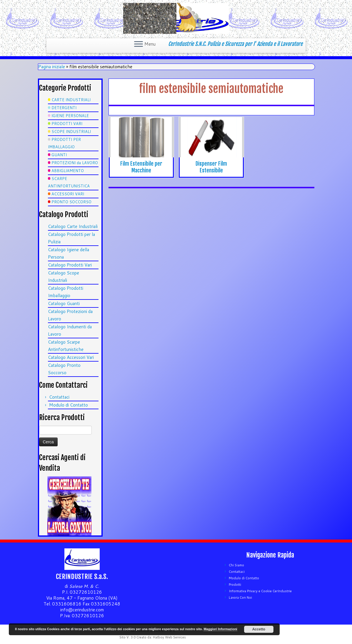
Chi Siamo (236, 565)
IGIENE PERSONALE (70, 116)
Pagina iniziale (52, 67)
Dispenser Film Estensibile (211, 167)
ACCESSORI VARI (68, 194)
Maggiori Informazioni (220, 629)
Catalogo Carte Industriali (73, 226)
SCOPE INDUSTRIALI (71, 132)
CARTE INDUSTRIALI (71, 100)
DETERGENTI (64, 108)
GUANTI (59, 155)
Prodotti (235, 585)
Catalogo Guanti (64, 303)
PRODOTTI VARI (67, 124)
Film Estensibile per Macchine (141, 167)
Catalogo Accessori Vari (71, 357)
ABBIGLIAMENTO (68, 171)
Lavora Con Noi (240, 598)
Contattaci (59, 397)
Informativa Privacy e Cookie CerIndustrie (260, 591)
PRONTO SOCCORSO (71, 202)
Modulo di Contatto (69, 405)
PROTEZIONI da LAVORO (75, 163)
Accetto (259, 629)
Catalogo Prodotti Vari (70, 265)
